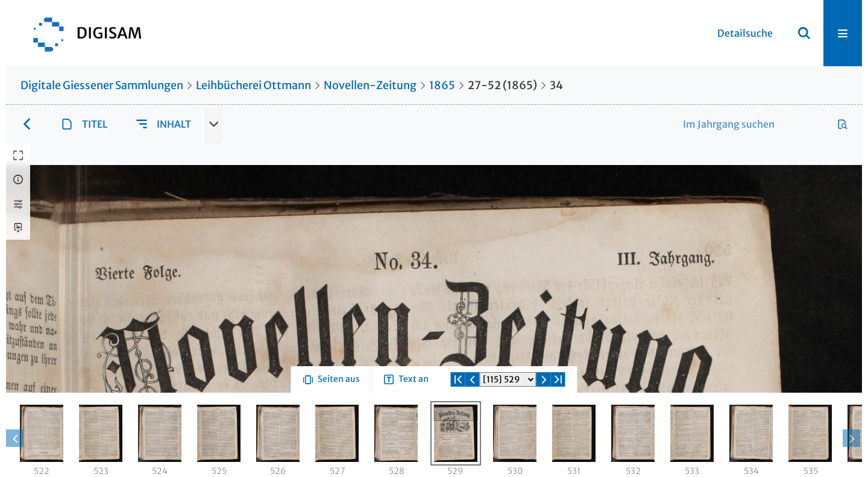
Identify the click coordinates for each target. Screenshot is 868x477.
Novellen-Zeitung (370, 85)
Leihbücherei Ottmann (253, 85)
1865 (442, 85)
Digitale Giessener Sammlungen (102, 85)
